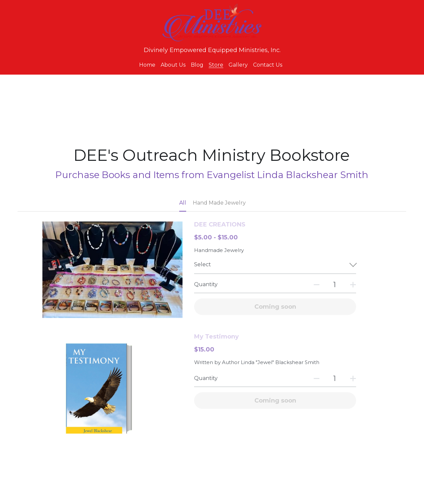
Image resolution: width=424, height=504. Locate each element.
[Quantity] (335, 285)
